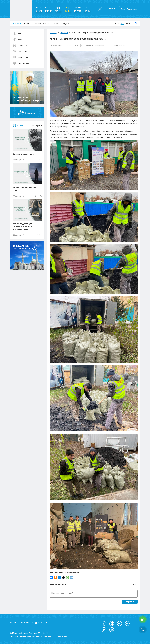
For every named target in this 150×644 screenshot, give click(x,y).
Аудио (66, 24)
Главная (53, 33)
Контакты (14, 622)
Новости (17, 24)
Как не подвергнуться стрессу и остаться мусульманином (24, 226)
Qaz (128, 24)
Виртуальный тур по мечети (34, 622)
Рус (122, 24)
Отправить (130, 602)
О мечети (20, 45)
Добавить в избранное (93, 46)
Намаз (18, 34)
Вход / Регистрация (130, 9)
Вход (135, 584)
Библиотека (21, 63)
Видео (57, 24)
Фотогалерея (21, 51)
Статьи (28, 24)
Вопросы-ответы (42, 24)
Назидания (20, 57)
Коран (18, 40)
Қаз (117, 24)
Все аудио (37, 125)
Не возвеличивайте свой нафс (25, 189)
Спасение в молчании (24, 154)
